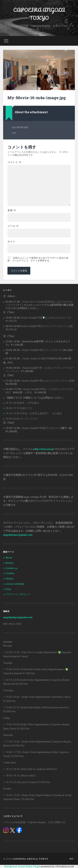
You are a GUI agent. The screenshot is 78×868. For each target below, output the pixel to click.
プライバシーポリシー (18, 594)
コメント (14, 162)
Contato (10, 573)
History (9, 579)
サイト (11, 242)
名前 (12, 210)
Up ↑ (72, 859)
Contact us (12, 568)
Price (8, 589)
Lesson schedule (15, 584)
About (9, 558)
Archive (10, 563)
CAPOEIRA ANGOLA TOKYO (39, 14)
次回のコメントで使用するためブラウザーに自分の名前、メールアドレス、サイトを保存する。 (38, 259)
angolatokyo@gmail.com (18, 535)
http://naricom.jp (44, 449)
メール (13, 226)
